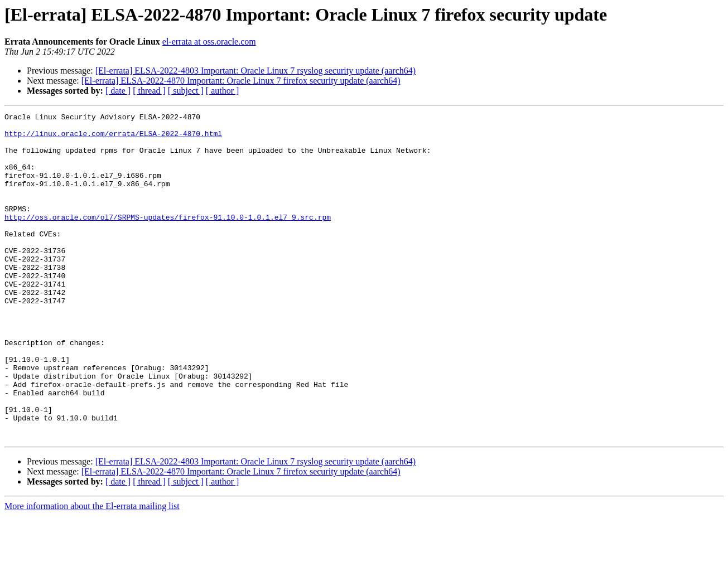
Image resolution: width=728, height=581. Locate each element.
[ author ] (223, 91)
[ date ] (118, 91)
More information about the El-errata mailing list (92, 571)
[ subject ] (186, 91)
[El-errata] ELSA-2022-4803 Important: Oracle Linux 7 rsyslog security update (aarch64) (255, 71)
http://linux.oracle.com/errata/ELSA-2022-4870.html (113, 138)
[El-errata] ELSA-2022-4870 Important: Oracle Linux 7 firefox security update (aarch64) (241, 81)
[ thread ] (149, 91)
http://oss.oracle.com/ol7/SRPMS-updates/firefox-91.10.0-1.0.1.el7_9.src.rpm (168, 239)
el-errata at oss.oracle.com (209, 42)
